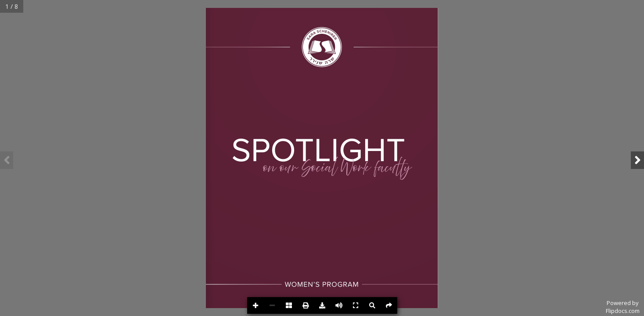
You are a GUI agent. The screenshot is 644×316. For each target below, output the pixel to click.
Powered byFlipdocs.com (623, 307)
